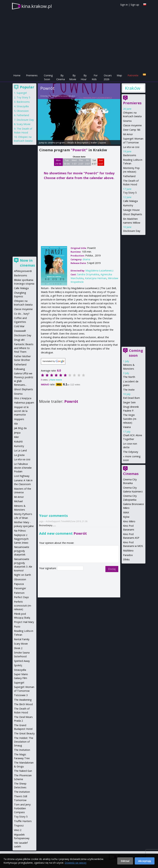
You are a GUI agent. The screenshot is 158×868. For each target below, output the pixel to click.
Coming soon (136, 353)
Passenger (20, 588)
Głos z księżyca (23, 398)
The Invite (129, 390)
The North (129, 377)
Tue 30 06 (67, 162)
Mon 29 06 (58, 162)
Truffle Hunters (23, 821)
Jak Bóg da (20, 428)
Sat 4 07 (94, 162)
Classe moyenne (132, 125)
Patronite (133, 75)
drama (86, 259)
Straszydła (23, 106)
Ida (16, 424)
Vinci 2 (18, 830)
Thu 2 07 (81, 162)
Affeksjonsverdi (23, 271)
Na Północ (20, 531)
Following (19, 369)
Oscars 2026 (108, 77)
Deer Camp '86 (132, 130)
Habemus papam (24, 403)
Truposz (19, 825)
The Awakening (23, 700)
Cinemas (131, 474)
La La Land (20, 450)
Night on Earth (22, 575)
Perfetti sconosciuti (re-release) (23, 605)
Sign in (124, 5)
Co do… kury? (22, 314)
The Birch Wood (23, 704)
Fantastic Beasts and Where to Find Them (24, 348)
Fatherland (129, 176)
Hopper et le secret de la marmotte (21, 411)
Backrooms (130, 155)
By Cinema (61, 77)
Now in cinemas (27, 263)
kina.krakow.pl (37, 6)
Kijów (126, 517)
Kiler (16, 437)
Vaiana (127, 427)
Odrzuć (125, 861)
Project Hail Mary (24, 622)
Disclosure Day (132, 231)
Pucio (17, 627)
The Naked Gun (23, 771)
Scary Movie (24, 124)
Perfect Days (21, 597)
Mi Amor (128, 134)
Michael (18, 501)
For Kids (95, 77)
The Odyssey (131, 452)
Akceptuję (145, 861)
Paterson (19, 593)
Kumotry (128, 205)
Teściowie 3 (21, 695)
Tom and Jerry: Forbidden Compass (22, 808)
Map (119, 75)
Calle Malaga (130, 201)
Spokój (18, 665)
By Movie (73, 77)
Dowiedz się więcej (76, 863)
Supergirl (22, 93)
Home (17, 75)
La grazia (19, 455)
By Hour (84, 77)
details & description (78, 143)
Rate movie (56, 380)
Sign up (135, 5)
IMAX (126, 512)
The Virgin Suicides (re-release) (130, 419)
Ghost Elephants (133, 214)
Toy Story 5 (130, 193)
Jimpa (17, 433)
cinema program (56, 143)
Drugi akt (19, 340)
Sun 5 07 (101, 162)
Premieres (32, 75)
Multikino (128, 551)
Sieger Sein (129, 402)
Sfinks (126, 559)
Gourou (127, 121)
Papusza (19, 584)
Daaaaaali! (20, 331)
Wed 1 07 (74, 162)
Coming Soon (48, 77)
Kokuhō (18, 442)
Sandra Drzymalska (88, 274)
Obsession (23, 111)
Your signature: (48, 568)
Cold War (19, 326)
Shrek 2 (18, 648)
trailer (94, 143)
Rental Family (22, 639)
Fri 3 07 (87, 162)
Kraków (132, 88)
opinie (103, 143)
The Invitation (22, 750)
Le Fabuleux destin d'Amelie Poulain (23, 468)
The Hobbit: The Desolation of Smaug (24, 742)
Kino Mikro (129, 521)
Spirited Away (22, 661)
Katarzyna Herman (96, 278)
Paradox (128, 555)
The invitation (22, 792)
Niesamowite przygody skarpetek (22, 551)
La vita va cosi (131, 147)
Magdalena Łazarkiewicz (64, 96)
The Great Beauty (24, 733)
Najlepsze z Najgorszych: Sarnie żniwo (21, 539)
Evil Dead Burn (131, 398)
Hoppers (19, 419)
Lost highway (22, 476)
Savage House (131, 210)
